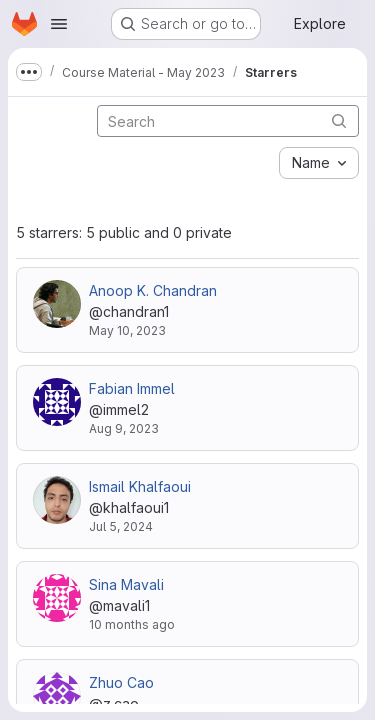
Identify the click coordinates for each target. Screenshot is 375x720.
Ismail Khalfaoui (140, 486)
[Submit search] (339, 120)
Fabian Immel (132, 388)
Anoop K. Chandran (153, 290)
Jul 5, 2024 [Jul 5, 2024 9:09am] (121, 526)
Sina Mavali (126, 584)
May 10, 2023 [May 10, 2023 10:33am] (127, 330)
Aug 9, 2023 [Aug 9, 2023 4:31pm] (124, 428)
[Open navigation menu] (59, 24)
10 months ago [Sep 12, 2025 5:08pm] (132, 624)
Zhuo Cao (121, 682)
